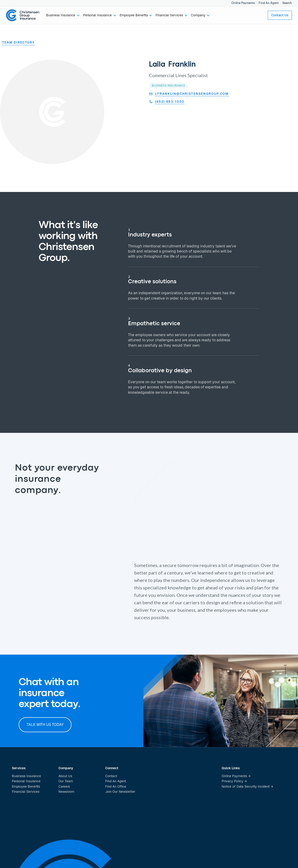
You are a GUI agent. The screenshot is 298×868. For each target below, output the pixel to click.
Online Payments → (236, 776)
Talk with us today (45, 725)
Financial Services (26, 792)
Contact (111, 776)
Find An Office (116, 786)
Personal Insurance (26, 781)
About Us (65, 776)
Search (287, 3)
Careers (64, 786)
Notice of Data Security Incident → (247, 786)
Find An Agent (269, 3)
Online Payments (243, 3)
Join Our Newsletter (120, 792)
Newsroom (66, 792)
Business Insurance (26, 776)
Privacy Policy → (234, 781)
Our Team (66, 781)
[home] (23, 15)
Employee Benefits (26, 786)
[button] (63, 15)
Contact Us (280, 15)
